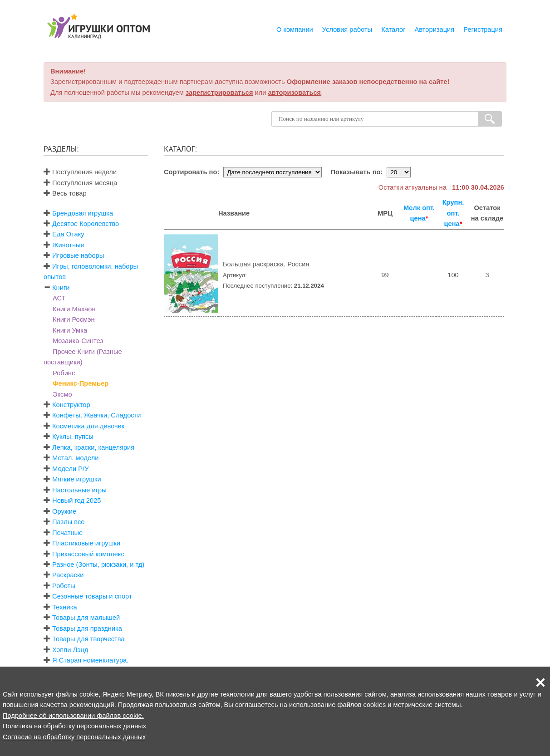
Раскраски (68, 575)
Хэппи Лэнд (70, 650)
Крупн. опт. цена (453, 213)
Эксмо (62, 394)
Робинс (64, 373)
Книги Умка (70, 330)
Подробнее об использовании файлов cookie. (73, 716)
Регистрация (483, 29)
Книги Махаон (74, 309)
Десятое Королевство (86, 224)
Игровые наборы (78, 255)
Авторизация (435, 29)
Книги (61, 288)
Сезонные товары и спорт (92, 596)
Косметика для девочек (88, 426)
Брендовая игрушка (83, 213)
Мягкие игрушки (77, 479)
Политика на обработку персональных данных (74, 726)
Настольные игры (79, 490)
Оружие (64, 511)
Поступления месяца (80, 183)
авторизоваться (295, 93)
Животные (68, 245)
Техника (64, 607)
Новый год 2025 (76, 501)
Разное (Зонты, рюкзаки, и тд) (98, 565)
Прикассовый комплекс (88, 554)
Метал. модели (75, 458)
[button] (540, 682)
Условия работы (347, 29)
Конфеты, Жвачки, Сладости (96, 415)
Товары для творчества (88, 639)
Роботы (64, 586)
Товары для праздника (87, 628)
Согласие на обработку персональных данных (74, 737)
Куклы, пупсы (73, 437)
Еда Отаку (68, 234)
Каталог (393, 29)
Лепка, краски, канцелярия (93, 447)
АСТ (59, 298)
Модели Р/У (70, 469)
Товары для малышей (86, 618)
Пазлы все (68, 522)
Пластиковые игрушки (86, 543)
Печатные (67, 533)
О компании (295, 29)
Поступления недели (80, 172)
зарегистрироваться (219, 93)
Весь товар (65, 193)
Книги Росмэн (74, 319)
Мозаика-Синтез (78, 341)
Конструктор (71, 405)
